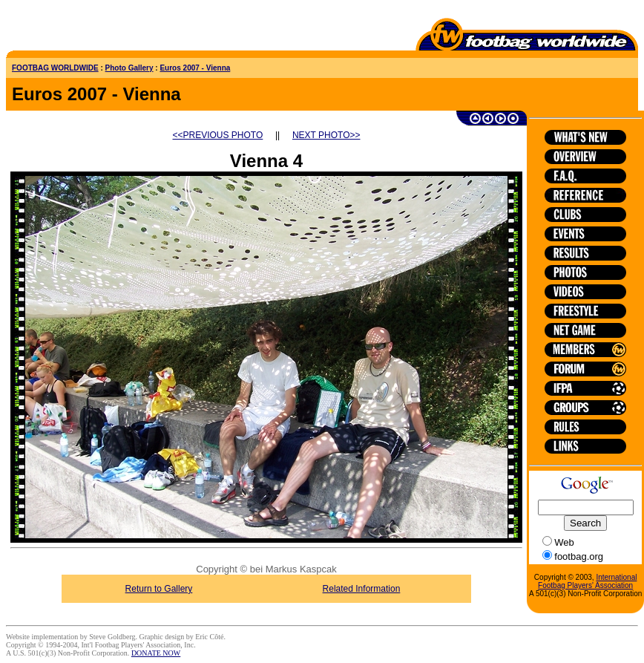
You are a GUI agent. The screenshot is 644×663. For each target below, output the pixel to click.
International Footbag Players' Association (587, 581)
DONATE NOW (156, 653)
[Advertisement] (93, 28)
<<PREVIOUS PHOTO (218, 135)
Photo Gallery (129, 68)
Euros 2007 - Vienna (195, 68)
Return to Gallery (159, 589)
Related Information (362, 589)
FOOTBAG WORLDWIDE (55, 68)
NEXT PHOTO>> (326, 135)
